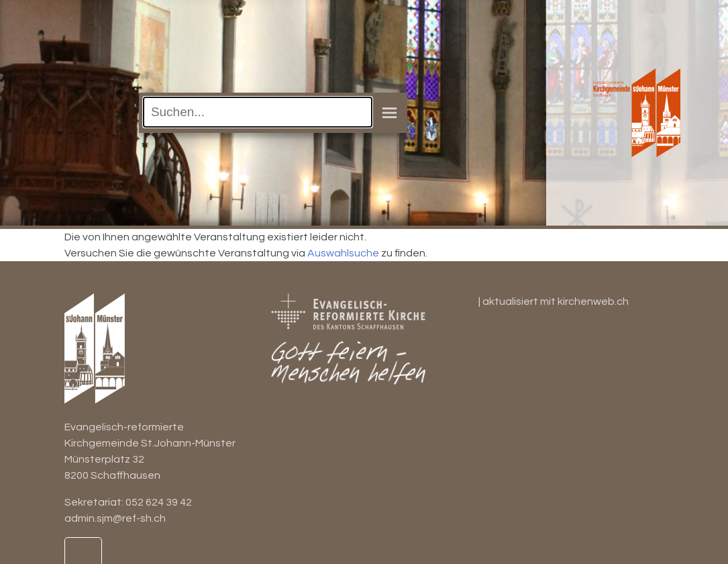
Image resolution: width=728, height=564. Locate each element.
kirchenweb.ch (593, 301)
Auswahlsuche (343, 253)
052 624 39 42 (159, 502)
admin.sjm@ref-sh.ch (115, 518)
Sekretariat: (95, 502)
